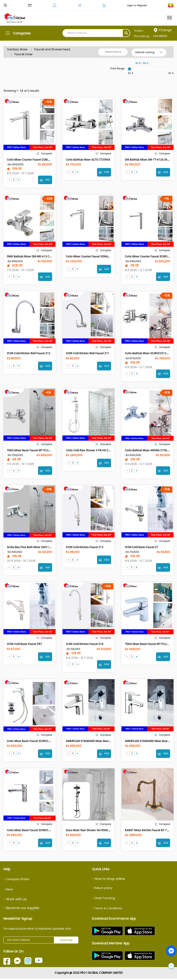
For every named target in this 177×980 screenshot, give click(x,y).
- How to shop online (109, 880)
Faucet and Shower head (52, 49)
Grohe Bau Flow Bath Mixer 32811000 (30, 548)
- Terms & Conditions (107, 910)
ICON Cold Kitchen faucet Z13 (85, 548)
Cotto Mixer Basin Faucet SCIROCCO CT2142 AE (37, 742)
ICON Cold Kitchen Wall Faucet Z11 (88, 354)
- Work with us (15, 901)
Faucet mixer (24, 54)
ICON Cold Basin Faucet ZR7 (24, 645)
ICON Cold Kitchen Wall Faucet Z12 (29, 354)
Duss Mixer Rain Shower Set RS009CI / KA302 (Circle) (99, 832)
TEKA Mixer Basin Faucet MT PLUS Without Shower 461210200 (46, 451)
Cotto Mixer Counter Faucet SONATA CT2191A (95, 257)
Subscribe (66, 942)
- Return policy (102, 890)
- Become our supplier (21, 910)
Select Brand (113, 52)
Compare (44, 154)
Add (45, 180)
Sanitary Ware (17, 49)
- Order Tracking (103, 900)
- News (8, 891)
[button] (171, 966)
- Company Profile (16, 881)
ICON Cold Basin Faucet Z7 (142, 548)
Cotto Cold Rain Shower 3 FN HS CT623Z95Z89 (95, 451)
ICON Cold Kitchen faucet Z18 (85, 645)
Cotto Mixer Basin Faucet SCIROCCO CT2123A (36, 832)
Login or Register (137, 5)
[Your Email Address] (29, 942)
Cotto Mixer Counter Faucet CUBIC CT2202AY (35, 160)
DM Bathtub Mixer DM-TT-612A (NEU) (148, 160)
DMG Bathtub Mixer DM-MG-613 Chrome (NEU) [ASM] (40, 257)
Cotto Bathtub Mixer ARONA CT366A (148, 451)
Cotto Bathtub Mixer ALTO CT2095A (88, 160)
